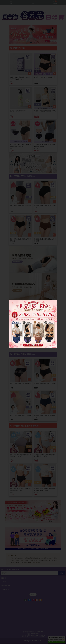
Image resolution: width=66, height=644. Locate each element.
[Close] (55, 298)
